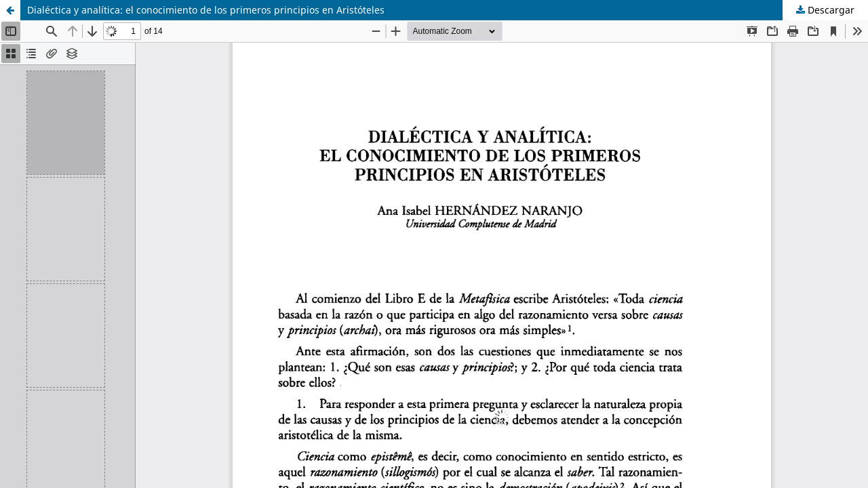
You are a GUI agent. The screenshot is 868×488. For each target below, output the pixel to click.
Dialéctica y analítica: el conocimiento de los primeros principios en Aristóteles (206, 10)
